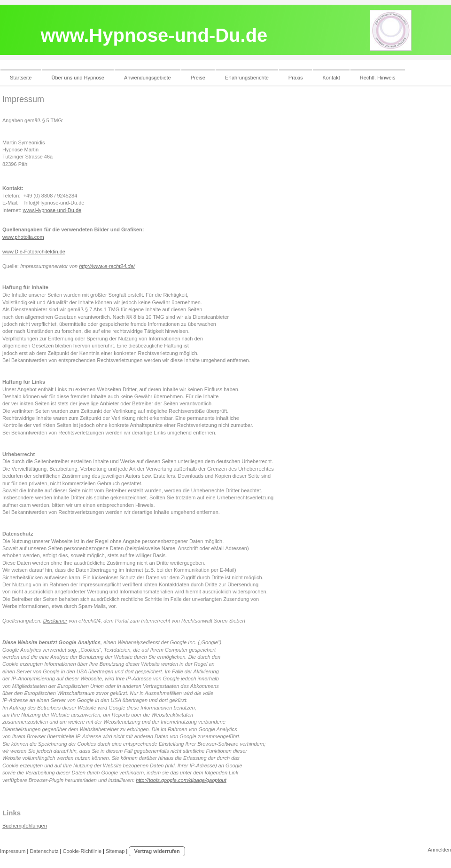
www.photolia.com (23, 237)
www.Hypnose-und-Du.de (52, 210)
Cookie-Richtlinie (82, 851)
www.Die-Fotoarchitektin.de (34, 252)
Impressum (13, 851)
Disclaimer (55, 621)
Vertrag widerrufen (157, 851)
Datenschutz (44, 851)
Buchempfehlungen (25, 826)
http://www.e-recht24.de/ (107, 266)
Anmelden (439, 850)
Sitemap (115, 851)
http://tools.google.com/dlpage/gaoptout (181, 780)
